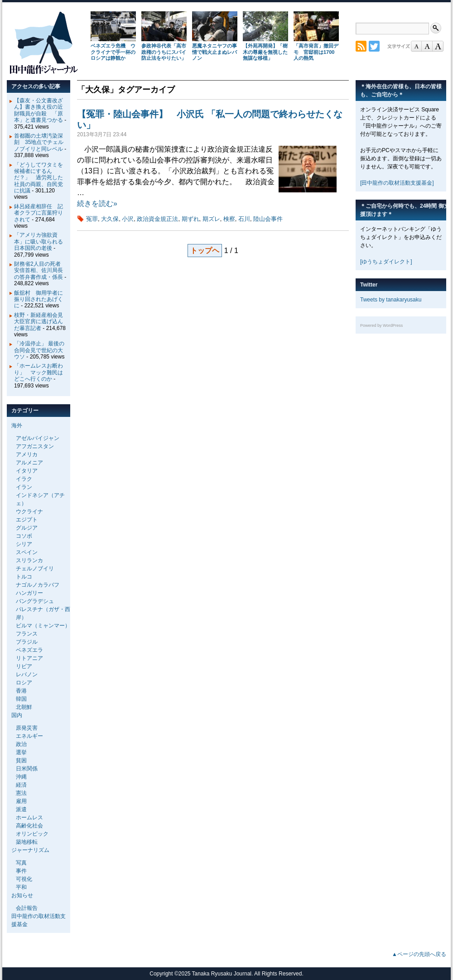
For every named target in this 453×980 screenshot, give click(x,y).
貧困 (21, 760)
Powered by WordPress (381, 325)
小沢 (128, 219)
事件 (21, 871)
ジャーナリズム (30, 850)
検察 (229, 219)
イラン (24, 487)
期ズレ (211, 219)
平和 (21, 887)
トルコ (24, 577)
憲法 (21, 793)
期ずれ (190, 219)
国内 (17, 715)
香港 (21, 691)
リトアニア (29, 658)
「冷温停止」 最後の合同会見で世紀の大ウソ (39, 350)
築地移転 (27, 842)
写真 (21, 863)
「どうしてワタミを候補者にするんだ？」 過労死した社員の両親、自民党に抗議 (39, 178)
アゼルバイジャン (38, 438)
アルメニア (29, 463)
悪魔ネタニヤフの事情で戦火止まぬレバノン (214, 52)
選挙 (21, 752)
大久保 (110, 219)
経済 (21, 785)
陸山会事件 (268, 219)
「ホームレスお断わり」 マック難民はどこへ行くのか (39, 372)
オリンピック (32, 834)
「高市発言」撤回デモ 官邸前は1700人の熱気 (316, 52)
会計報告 (27, 908)
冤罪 (92, 219)
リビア (24, 666)
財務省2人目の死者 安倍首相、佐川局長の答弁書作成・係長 (40, 270)
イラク (24, 479)
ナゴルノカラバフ (38, 585)
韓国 (21, 699)
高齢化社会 (29, 826)
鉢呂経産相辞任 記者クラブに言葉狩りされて (39, 213)
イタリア (27, 471)
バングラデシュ (35, 601)
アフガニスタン (35, 446)
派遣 (21, 809)
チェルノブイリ (35, 569)
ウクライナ (29, 512)
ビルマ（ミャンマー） (43, 626)
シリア (24, 544)
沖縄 (21, 777)
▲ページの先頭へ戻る (419, 954)
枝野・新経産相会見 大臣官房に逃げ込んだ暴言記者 (41, 322)
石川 (244, 219)
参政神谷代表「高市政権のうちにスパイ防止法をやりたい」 (164, 52)
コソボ (24, 536)
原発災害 (27, 728)
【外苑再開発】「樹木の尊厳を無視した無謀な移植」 (265, 52)
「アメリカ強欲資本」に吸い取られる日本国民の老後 (39, 241)
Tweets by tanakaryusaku (391, 300)
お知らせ (22, 895)
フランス (27, 634)
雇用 (21, 801)
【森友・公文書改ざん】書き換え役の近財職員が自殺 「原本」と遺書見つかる (39, 110)
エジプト (27, 520)
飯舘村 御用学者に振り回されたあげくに (39, 299)
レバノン (27, 674)
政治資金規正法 (157, 219)
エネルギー (29, 736)
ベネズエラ (29, 650)
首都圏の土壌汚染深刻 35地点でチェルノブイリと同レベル (39, 142)
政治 (21, 744)
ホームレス (29, 817)
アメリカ (27, 454)
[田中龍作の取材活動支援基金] (397, 183)
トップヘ (205, 251)
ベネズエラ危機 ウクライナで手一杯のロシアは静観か (113, 52)
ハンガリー (29, 593)
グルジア (27, 528)
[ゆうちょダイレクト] (386, 262)
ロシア (24, 683)
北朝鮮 (24, 707)
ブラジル (27, 642)
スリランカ (29, 560)
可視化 (24, 879)
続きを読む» (97, 203)
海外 (17, 425)
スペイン (27, 552)
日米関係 (27, 769)
